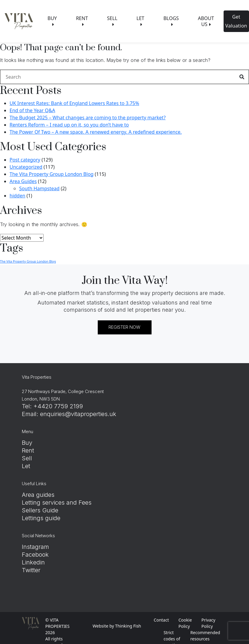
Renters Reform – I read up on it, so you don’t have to (69, 125)
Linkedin (33, 562)
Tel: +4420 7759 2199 (52, 406)
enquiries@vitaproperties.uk (78, 414)
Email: (31, 414)
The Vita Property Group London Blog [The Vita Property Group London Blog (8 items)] (28, 261)
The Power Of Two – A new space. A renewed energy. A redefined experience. (96, 132)
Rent (28, 450)
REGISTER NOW (124, 327)
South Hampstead (39, 188)
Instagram (35, 547)
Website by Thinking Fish (117, 626)
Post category (25, 160)
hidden (17, 196)
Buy (27, 443)
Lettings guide (41, 518)
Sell (27, 458)
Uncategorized (26, 167)
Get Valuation (236, 21)
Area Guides (23, 181)
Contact (161, 620)
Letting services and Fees (57, 503)
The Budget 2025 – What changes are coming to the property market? (88, 118)
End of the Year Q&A (32, 110)
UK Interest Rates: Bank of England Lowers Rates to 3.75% (74, 103)
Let (26, 466)
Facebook (35, 555)
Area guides (38, 495)
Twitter (31, 570)
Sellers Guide (40, 510)
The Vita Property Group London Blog (52, 174)
